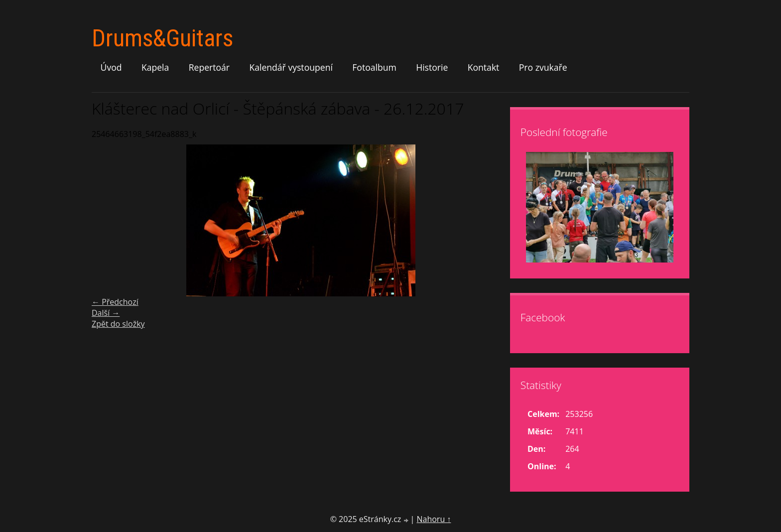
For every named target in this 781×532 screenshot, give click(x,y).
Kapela (155, 67)
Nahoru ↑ (434, 519)
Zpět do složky (118, 324)
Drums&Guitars (162, 38)
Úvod (111, 67)
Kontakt (484, 67)
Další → (106, 313)
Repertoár (209, 67)
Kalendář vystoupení (291, 67)
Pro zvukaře (543, 67)
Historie (432, 67)
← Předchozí (115, 302)
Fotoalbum (374, 67)
